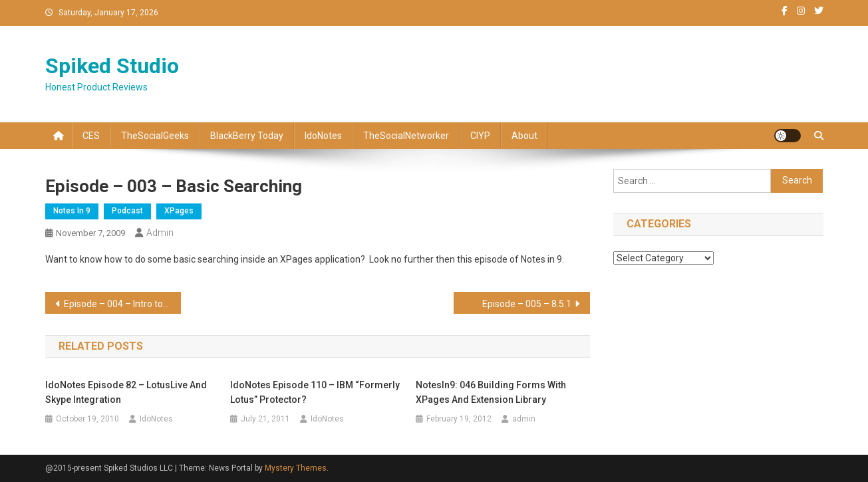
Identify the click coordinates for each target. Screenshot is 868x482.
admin (160, 233)
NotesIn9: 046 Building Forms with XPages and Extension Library (491, 392)
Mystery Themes (296, 468)
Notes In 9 (72, 211)
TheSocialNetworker (406, 136)
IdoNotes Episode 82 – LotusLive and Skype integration (126, 392)
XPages (179, 211)
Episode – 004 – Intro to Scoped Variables (123, 304)
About (524, 136)
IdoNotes (323, 136)
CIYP (480, 136)
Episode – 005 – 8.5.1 (527, 304)
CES (91, 136)
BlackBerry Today (247, 136)
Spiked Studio (112, 66)
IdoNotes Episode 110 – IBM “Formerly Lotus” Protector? (315, 392)
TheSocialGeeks (155, 136)
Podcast (127, 211)
